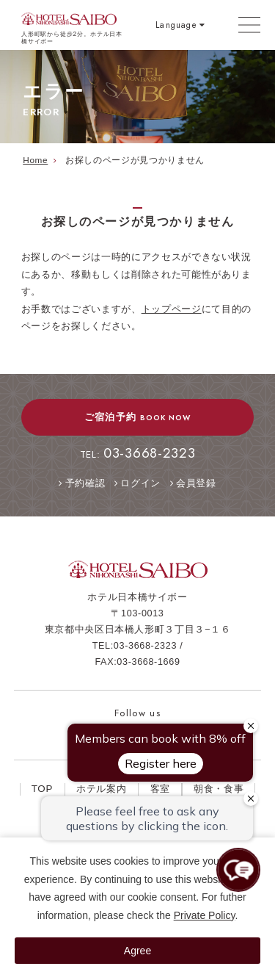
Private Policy (205, 915)
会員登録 (196, 483)
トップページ (172, 309)
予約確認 (85, 483)
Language (176, 25)
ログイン (140, 483)
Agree (137, 951)
